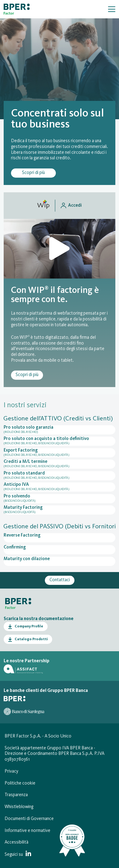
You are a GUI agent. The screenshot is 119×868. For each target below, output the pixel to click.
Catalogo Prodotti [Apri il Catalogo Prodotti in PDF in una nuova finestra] (31, 639)
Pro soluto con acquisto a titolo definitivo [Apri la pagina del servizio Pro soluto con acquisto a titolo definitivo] (60, 441)
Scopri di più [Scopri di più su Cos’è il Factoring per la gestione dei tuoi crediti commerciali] (33, 173)
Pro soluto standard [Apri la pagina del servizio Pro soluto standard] (60, 476)
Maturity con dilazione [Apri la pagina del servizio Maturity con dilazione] (27, 559)
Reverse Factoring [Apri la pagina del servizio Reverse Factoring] (22, 536)
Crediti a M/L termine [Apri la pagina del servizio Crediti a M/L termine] (60, 464)
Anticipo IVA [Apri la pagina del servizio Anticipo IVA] (60, 487)
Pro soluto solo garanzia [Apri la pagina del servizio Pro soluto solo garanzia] (60, 430)
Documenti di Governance (29, 819)
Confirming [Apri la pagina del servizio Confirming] (15, 547)
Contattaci (60, 580)
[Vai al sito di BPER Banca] (14, 699)
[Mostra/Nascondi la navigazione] (112, 9)
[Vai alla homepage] (17, 9)
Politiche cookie (20, 783)
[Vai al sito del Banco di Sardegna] (24, 711)
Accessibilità (16, 842)
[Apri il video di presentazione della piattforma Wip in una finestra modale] (60, 249)
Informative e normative (27, 831)
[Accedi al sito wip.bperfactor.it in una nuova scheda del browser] (59, 206)
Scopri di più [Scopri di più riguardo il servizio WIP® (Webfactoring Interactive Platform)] (27, 375)
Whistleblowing (19, 807)
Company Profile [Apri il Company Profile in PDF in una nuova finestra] (29, 626)
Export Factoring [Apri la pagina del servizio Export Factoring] (60, 453)
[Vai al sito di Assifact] (23, 669)
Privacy (11, 772)
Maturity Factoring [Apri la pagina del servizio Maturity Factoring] (60, 510)
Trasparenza (16, 795)
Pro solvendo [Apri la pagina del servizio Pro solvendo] (60, 499)
